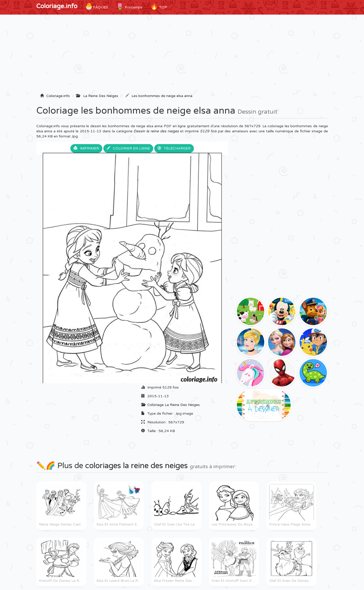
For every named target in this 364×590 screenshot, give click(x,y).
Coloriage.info (57, 6)
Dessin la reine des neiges (156, 131)
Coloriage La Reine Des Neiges (174, 405)
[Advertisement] (182, 56)
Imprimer (86, 148)
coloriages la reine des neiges (136, 466)
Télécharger (174, 148)
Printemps (129, 6)
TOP (159, 6)
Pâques (97, 6)
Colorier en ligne (128, 148)
